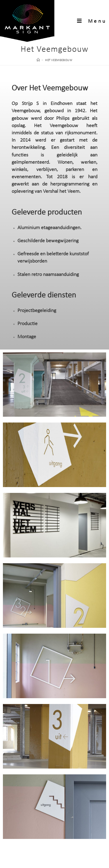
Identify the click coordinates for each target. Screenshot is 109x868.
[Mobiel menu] (92, 21)
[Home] (38, 60)
